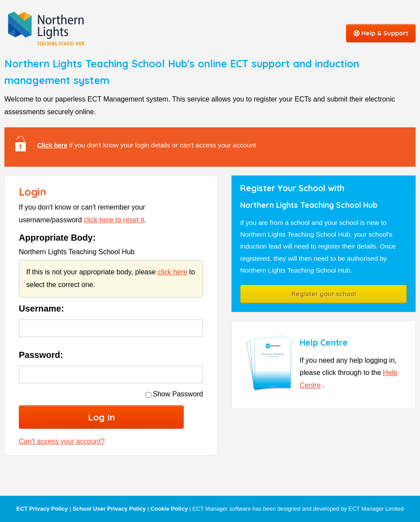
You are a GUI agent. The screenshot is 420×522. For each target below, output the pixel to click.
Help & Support (381, 33)
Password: (41, 355)
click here (172, 272)
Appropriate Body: (57, 238)
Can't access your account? (62, 441)
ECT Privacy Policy (42, 509)
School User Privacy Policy (109, 509)
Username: (41, 308)
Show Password (174, 394)
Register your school (324, 294)
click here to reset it (114, 220)
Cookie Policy (169, 509)
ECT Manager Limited (376, 509)
